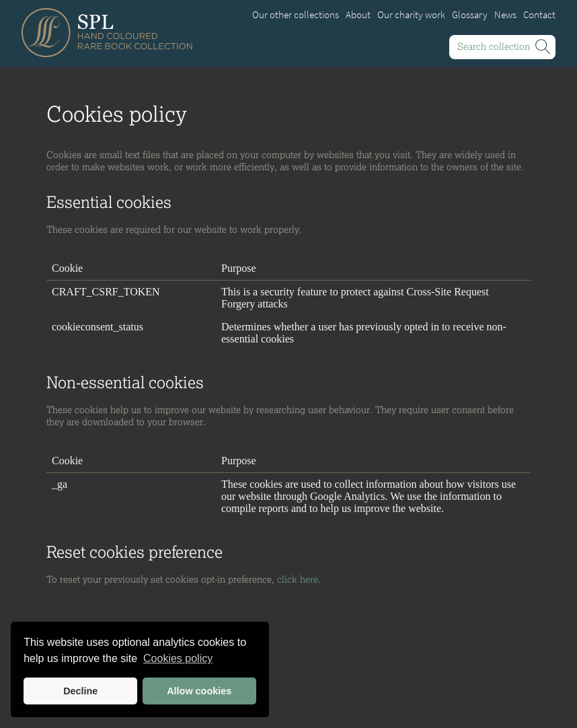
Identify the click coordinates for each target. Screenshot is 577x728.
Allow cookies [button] (199, 691)
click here (298, 579)
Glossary (470, 15)
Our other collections (296, 15)
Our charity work (411, 15)
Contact (539, 15)
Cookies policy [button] (178, 658)
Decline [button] (80, 691)
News (505, 15)
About (358, 15)
